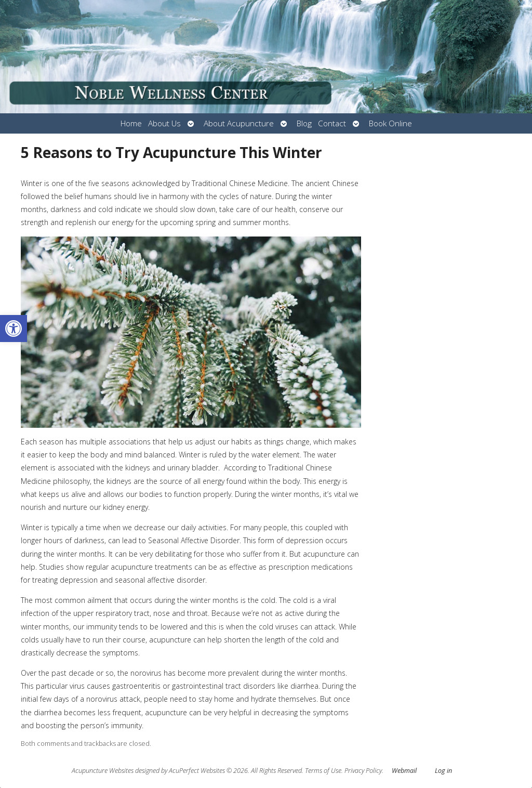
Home (131, 123)
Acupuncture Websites (103, 771)
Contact (332, 123)
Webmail (404, 771)
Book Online (390, 123)
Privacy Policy (363, 771)
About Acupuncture (239, 123)
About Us (164, 123)
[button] (14, 329)
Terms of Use (323, 771)
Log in (443, 771)
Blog (304, 123)
